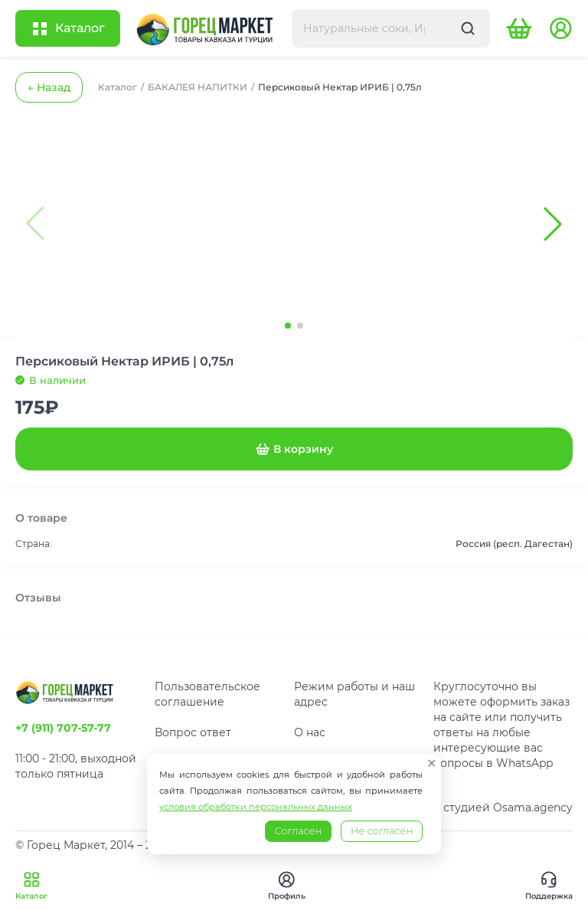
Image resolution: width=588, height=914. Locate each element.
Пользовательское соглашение (207, 694)
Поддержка (549, 886)
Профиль (287, 886)
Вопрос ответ (193, 732)
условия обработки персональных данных (256, 807)
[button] (553, 224)
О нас (310, 732)
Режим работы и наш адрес (354, 694)
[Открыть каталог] (68, 28)
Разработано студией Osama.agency (470, 808)
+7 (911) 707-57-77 (63, 728)
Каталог (31, 886)
